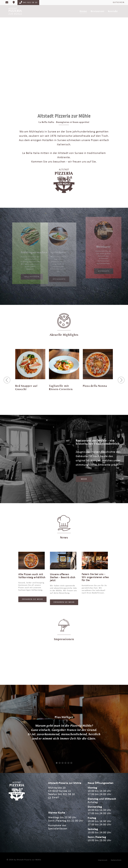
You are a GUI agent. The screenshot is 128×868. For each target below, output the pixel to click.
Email (56, 798)
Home (83, 11)
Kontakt (113, 11)
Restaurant (98, 11)
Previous (6, 53)
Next (122, 53)
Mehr (84, 479)
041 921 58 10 (28, 2)
